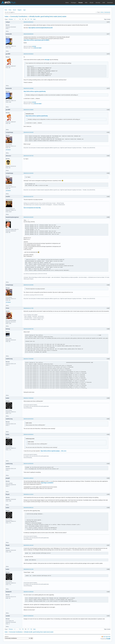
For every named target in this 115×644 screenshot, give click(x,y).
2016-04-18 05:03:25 (28, 464)
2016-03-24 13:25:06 (28, 88)
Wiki (86, 3)
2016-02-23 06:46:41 (28, 22)
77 (28, 19)
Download (110, 3)
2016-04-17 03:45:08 (28, 359)
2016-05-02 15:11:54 (28, 569)
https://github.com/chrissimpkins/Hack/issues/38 (40, 28)
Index (6, 10)
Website (9, 150)
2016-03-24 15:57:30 (28, 156)
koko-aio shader (38, 48)
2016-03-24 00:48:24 (28, 54)
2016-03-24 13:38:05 (28, 110)
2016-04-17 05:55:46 (28, 398)
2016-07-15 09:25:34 (28, 616)
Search (14, 10)
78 (31, 19)
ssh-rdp (34, 46)
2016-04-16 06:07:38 (28, 329)
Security (98, 3)
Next (34, 19)
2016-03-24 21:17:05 (28, 308)
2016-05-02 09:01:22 (28, 508)
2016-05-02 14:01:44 (28, 545)
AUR (104, 3)
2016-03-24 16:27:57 (28, 197)
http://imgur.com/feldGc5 (47, 483)
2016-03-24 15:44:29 (28, 132)
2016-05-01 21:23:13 (28, 494)
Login (24, 10)
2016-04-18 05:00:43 (28, 434)
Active (102, 12)
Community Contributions (19, 16)
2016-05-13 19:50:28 (28, 592)
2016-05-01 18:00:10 (28, 478)
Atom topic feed (107, 637)
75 (23, 19)
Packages (74, 3)
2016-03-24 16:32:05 (28, 217)
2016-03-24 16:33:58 (28, 285)
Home (67, 3)
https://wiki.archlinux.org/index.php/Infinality (35, 91)
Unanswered (107, 12)
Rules (10, 10)
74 (20, 19)
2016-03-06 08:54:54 (28, 34)
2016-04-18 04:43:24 (28, 419)
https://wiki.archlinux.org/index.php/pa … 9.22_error (53, 451)
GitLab (91, 3)
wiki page (47, 60)
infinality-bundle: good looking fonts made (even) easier (48, 16)
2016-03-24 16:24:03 (28, 173)
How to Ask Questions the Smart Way (32, 208)
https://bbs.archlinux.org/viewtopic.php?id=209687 (36, 40)
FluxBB (108, 639)
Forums (81, 3)
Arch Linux (9, 2)
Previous (11, 19)
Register (20, 10)
